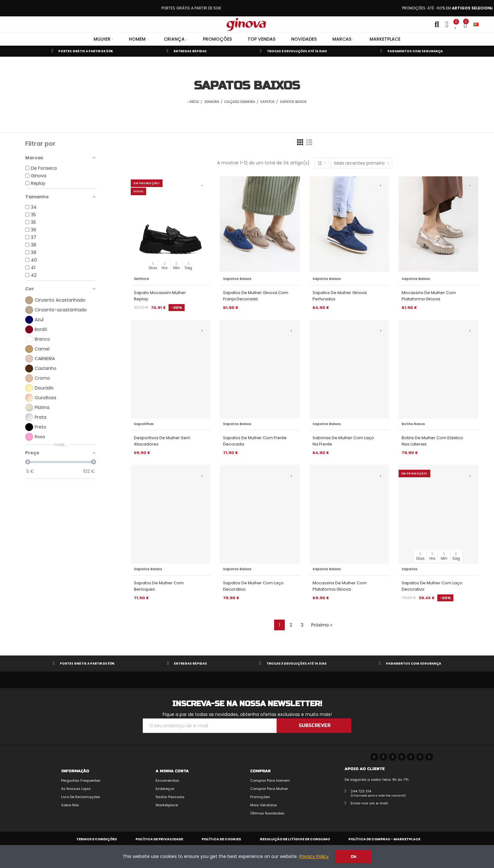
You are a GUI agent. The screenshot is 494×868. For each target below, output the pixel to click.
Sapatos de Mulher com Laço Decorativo (253, 586)
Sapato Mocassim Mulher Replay (160, 296)
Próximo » (322, 625)
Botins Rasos (413, 424)
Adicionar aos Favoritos (203, 183)
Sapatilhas (144, 424)
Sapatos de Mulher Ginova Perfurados (340, 296)
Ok (353, 857)
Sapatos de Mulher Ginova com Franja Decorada (256, 296)
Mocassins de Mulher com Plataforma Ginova (429, 296)
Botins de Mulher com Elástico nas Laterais (432, 441)
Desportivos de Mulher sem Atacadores (162, 441)
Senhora (141, 279)
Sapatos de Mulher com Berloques (159, 586)
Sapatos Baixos (237, 279)
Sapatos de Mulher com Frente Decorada (255, 441)
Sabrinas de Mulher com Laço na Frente (343, 441)
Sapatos (410, 569)
